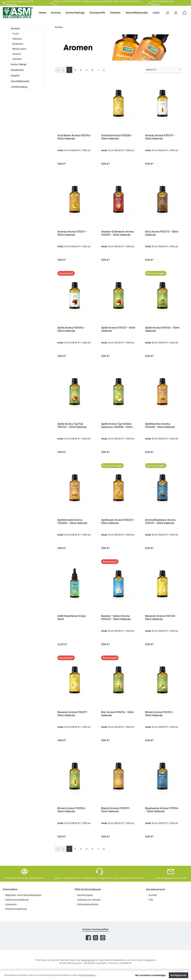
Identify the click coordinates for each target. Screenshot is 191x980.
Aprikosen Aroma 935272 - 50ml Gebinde (118, 525)
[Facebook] (88, 938)
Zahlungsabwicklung (88, 904)
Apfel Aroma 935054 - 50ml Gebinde (71, 331)
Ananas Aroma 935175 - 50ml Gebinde (160, 137)
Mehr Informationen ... (88, 975)
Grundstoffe (17, 70)
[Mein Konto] (176, 13)
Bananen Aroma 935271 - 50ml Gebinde (73, 719)
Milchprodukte (19, 49)
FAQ (151, 900)
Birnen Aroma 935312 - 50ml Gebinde (159, 719)
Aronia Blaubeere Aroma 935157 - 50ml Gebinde (160, 525)
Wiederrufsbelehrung (16, 909)
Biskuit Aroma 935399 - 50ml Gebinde (116, 816)
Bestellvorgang (85, 895)
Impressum (11, 904)
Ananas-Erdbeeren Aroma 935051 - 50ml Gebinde (117, 234)
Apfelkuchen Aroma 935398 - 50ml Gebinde (160, 428)
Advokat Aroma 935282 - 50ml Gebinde (117, 137)
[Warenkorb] (185, 13)
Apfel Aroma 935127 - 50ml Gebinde (118, 331)
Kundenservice (156, 889)
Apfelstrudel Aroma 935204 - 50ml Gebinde (72, 525)
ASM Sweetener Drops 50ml (72, 622)
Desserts (17, 54)
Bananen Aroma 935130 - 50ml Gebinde (161, 622)
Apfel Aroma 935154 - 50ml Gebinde (162, 331)
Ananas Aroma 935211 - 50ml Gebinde (72, 234)
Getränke (17, 59)
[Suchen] (167, 13)
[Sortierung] (164, 70)
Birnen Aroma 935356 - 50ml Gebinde (72, 816)
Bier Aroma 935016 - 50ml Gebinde (117, 719)
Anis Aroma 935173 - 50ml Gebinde (162, 234)
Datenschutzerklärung (17, 900)
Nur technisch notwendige (150, 975)
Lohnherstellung (19, 87)
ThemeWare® (125, 963)
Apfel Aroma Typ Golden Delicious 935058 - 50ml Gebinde (117, 428)
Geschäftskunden (20, 81)
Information (10, 889)
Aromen (15, 28)
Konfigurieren (179, 975)
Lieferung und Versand (89, 900)
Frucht (16, 34)
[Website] (103, 938)
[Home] (44, 13)
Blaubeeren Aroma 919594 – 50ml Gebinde (162, 816)
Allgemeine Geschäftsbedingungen (23, 895)
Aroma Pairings (19, 64)
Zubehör (15, 76)
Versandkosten (88, 960)
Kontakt (153, 895)
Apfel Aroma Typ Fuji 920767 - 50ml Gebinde (72, 428)
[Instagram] (96, 938)
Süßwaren (17, 39)
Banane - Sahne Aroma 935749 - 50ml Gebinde (116, 622)
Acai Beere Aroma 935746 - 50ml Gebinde (75, 137)
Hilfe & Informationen (88, 889)
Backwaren (18, 44)
